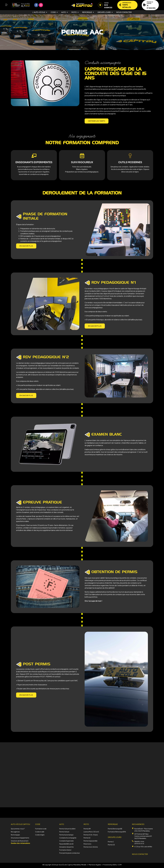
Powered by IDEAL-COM (112, 865)
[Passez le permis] (145, 5)
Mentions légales (95, 865)
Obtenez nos (127, 3)
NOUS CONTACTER (140, 854)
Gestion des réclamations (20, 843)
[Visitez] (100, 5)
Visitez (106, 3)
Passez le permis (150, 3)
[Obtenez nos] (120, 5)
